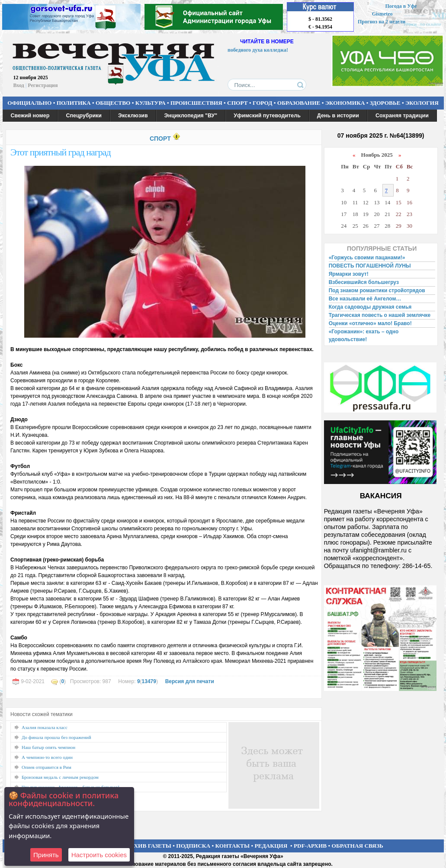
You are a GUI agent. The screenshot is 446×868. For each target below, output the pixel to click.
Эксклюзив (133, 116)
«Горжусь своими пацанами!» (367, 258)
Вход (19, 85)
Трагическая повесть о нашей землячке (380, 315)
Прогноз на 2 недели (382, 22)
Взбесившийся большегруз (364, 282)
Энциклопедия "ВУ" (191, 116)
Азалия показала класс (45, 727)
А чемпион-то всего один (47, 757)
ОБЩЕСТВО (113, 103)
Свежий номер (30, 116)
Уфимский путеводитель (267, 116)
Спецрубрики (84, 116)
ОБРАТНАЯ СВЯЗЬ (358, 846)
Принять (46, 855)
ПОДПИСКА (193, 846)
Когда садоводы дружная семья (370, 307)
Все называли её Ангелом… (365, 299)
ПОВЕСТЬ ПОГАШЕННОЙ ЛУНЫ (370, 266)
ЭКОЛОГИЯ (422, 103)
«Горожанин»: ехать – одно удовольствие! (364, 336)
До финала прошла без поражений (56, 737)
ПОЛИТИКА (74, 103)
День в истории (338, 116)
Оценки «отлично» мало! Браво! (370, 323)
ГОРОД (262, 103)
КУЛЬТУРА (151, 103)
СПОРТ (237, 103)
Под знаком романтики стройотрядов (377, 290)
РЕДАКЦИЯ (271, 846)
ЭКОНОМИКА (345, 103)
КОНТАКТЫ (233, 846)
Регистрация (43, 85)
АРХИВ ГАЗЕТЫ (149, 846)
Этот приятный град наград (61, 152)
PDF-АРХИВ (310, 846)
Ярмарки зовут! (349, 274)
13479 (149, 681)
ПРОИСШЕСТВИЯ (196, 103)
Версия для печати (190, 681)
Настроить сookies (99, 855)
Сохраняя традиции (402, 116)
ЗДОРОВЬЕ (385, 103)
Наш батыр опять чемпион (48, 747)
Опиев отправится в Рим (47, 767)
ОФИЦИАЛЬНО (29, 103)
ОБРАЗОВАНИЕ (299, 103)
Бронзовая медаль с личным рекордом (60, 777)
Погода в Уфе (401, 6)
